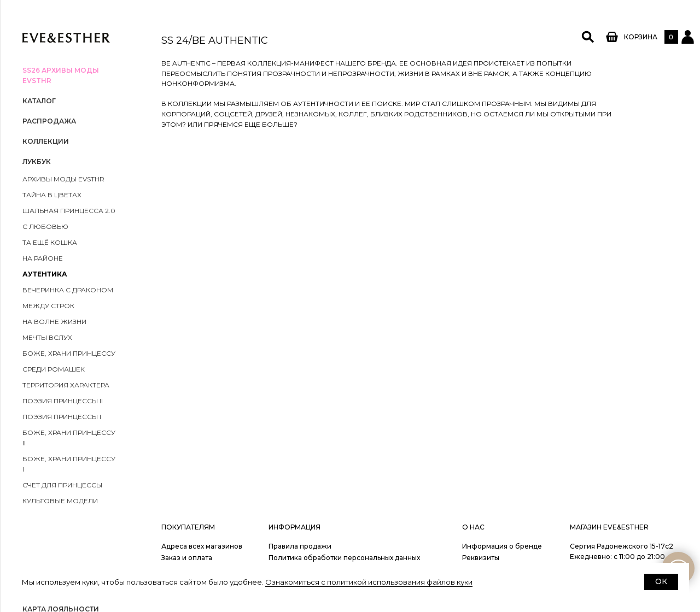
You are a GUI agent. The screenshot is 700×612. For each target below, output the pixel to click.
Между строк (48, 306)
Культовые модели (60, 501)
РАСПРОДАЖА (49, 121)
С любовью (45, 226)
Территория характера (66, 385)
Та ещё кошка (50, 242)
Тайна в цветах (52, 195)
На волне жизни (54, 322)
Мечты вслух (47, 337)
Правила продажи (300, 546)
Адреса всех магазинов (202, 546)
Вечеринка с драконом (68, 290)
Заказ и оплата (187, 558)
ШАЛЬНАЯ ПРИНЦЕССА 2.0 (69, 211)
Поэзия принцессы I (62, 417)
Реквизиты (481, 558)
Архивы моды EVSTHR (63, 179)
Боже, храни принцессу (69, 353)
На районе (43, 258)
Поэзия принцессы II (63, 401)
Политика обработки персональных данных (344, 558)
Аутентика (45, 274)
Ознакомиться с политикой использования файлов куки (369, 582)
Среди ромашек (54, 369)
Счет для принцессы (62, 485)
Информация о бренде (502, 546)
